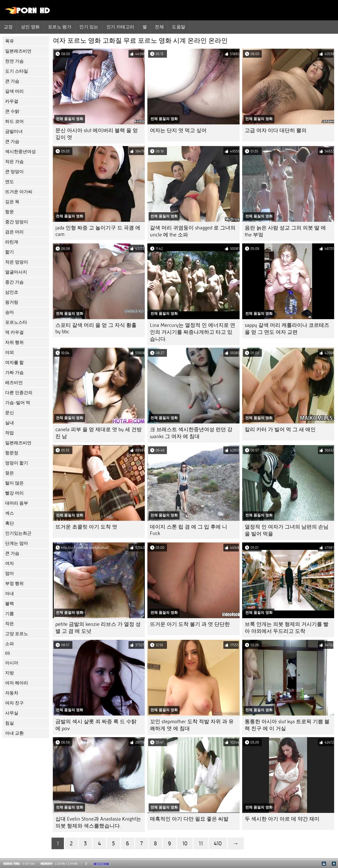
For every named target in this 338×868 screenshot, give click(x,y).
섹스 (10, 513)
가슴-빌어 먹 (18, 403)
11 (201, 843)
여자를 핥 (14, 363)
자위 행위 (14, 342)
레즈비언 (14, 383)
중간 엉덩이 (17, 222)
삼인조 (12, 292)
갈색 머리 (14, 91)
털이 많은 (14, 483)
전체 (159, 27)
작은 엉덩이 (17, 262)
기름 (10, 614)
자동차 (12, 693)
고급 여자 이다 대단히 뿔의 (276, 130)
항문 (10, 212)
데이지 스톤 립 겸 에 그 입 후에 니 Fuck (189, 530)
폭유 (10, 41)
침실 (10, 723)
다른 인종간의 (19, 393)
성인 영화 (30, 27)
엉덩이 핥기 (17, 463)
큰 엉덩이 (14, 172)
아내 (10, 594)
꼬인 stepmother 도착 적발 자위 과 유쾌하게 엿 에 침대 (192, 725)
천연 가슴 (14, 61)
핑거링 (12, 302)
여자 (10, 563)
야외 (10, 352)
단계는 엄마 (17, 543)
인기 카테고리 (120, 27)
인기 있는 (89, 27)
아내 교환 (14, 733)
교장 (8, 27)
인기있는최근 (18, 533)
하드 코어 (14, 121)
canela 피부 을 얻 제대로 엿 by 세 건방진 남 (99, 433)
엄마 (10, 573)
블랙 (10, 604)
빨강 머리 (14, 493)
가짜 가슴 (14, 373)
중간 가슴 (14, 282)
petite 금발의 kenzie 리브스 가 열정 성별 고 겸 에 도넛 (98, 628)
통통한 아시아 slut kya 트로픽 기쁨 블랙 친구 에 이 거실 (287, 725)
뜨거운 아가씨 (19, 192)
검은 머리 (14, 232)
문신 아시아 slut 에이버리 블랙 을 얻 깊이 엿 (97, 134)
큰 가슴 (12, 81)
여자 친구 (14, 703)
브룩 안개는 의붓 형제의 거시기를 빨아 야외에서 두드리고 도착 (287, 628)
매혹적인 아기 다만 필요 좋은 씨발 (189, 819)
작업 (10, 433)
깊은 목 (12, 202)
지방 (10, 673)
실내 (10, 423)
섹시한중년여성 (20, 152)
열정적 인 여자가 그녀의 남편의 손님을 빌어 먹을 (287, 530)
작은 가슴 (14, 162)
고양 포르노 (17, 634)
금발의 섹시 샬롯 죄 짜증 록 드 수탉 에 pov (96, 725)
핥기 (10, 252)
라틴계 (12, 242)
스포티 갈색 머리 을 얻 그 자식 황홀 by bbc (96, 328)
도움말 (179, 27)
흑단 (10, 523)
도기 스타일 (17, 71)
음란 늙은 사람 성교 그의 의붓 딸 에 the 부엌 (285, 231)
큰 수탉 (12, 111)
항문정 (12, 453)
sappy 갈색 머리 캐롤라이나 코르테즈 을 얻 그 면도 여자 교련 (287, 329)
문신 (10, 413)
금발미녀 (14, 131)
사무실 (12, 713)
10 (185, 843)
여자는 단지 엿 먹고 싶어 (178, 130)
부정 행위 (14, 584)
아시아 (12, 663)
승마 (10, 312)
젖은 (10, 473)
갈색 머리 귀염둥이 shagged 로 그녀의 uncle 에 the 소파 (193, 231)
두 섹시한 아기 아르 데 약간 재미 (282, 819)
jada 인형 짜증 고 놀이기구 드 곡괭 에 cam (98, 231)
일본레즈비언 (18, 51)
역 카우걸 (14, 332)
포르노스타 (16, 322)
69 (7, 653)
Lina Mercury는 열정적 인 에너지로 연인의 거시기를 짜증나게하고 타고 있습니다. (193, 332)
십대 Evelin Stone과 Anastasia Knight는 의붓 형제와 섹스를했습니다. (98, 822)
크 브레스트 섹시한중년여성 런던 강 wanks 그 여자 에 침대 (191, 433)
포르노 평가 (60, 27)
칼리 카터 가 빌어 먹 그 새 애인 (280, 429)
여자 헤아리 (17, 683)
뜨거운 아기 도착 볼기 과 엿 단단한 (190, 624)
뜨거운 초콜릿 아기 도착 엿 (86, 527)
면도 (10, 182)
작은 (10, 624)
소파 (10, 644)
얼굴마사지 (16, 272)
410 (218, 843)
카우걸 (12, 101)
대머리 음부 (17, 503)
